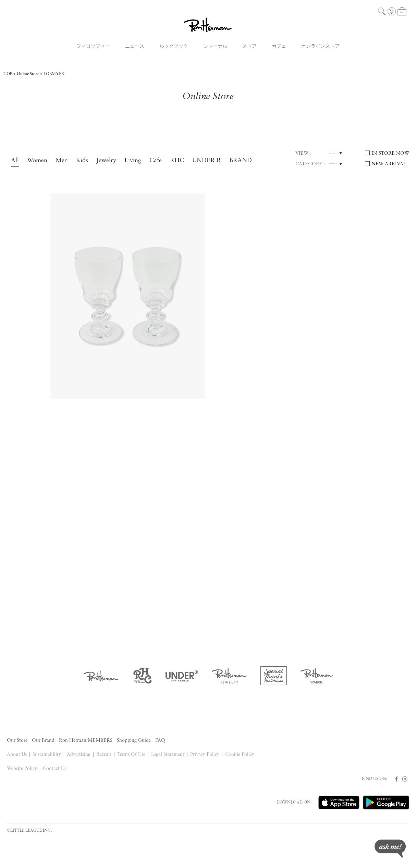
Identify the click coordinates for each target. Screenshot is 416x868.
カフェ (279, 46)
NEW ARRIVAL (389, 164)
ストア (249, 46)
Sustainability (47, 755)
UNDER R (207, 161)
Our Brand (43, 741)
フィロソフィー (93, 46)
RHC (177, 161)
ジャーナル (215, 46)
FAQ (160, 741)
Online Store (28, 74)
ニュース (135, 46)
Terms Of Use (131, 755)
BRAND (241, 161)
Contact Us (54, 769)
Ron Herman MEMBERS (86, 741)
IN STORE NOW (390, 153)
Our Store (17, 741)
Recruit (104, 755)
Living (133, 161)
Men (62, 161)
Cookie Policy (240, 755)
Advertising (79, 755)
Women (37, 161)
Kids (82, 161)
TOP (8, 74)
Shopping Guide (134, 741)
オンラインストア (320, 46)
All (15, 161)
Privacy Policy (205, 755)
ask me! (390, 849)
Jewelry (106, 161)
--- (332, 153)
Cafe (156, 161)
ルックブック (174, 46)
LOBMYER (54, 74)
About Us (17, 755)
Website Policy (22, 769)
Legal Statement (168, 755)
